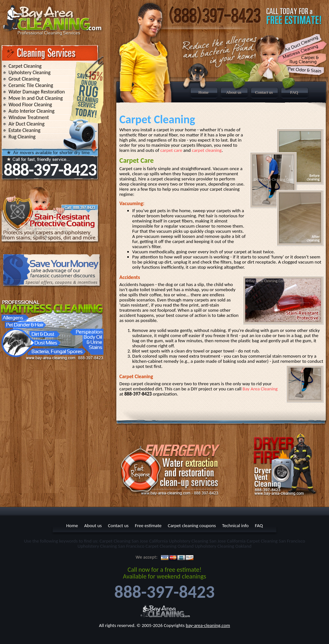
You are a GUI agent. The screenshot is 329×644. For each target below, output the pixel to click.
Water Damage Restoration (37, 92)
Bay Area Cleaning (260, 389)
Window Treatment (29, 117)
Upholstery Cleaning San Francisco (111, 546)
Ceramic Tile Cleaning (31, 85)
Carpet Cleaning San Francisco (276, 541)
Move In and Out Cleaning (36, 98)
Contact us (264, 92)
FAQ (294, 92)
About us (234, 92)
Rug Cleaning (22, 137)
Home (204, 92)
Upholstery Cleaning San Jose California (207, 541)
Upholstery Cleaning (30, 72)
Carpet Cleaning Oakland (170, 546)
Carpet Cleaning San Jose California (134, 541)
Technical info (235, 526)
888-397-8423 (50, 170)
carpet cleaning (207, 150)
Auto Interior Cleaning (32, 111)
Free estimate (148, 526)
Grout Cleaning (24, 79)
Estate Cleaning (25, 130)
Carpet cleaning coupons (192, 526)
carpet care (171, 150)
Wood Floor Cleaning (30, 104)
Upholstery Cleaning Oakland (223, 546)
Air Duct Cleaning (27, 124)
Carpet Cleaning (25, 66)
